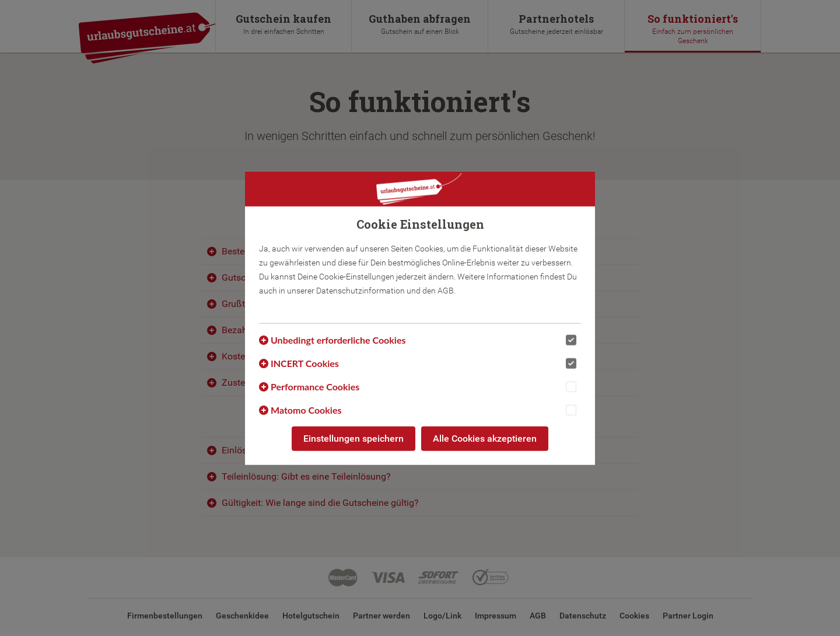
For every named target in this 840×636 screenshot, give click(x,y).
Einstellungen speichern (353, 438)
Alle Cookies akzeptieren (485, 438)
